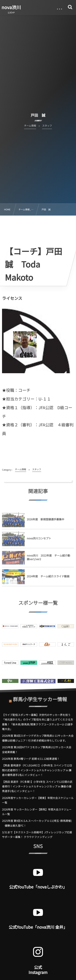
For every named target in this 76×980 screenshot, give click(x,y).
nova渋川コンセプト (39, 540)
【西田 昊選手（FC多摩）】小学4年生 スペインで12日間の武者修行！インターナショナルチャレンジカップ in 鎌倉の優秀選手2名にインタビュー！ (37, 786)
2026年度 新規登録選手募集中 (47, 521)
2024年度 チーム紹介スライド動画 (48, 578)
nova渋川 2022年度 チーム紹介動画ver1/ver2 (48, 559)
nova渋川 (11, 7)
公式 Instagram (38, 970)
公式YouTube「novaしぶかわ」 (38, 887)
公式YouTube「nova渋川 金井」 (38, 927)
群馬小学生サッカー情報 (40, 697)
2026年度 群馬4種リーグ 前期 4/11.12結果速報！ (31, 759)
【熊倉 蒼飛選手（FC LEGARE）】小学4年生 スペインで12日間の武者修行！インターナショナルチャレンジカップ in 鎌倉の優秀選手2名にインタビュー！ (37, 770)
